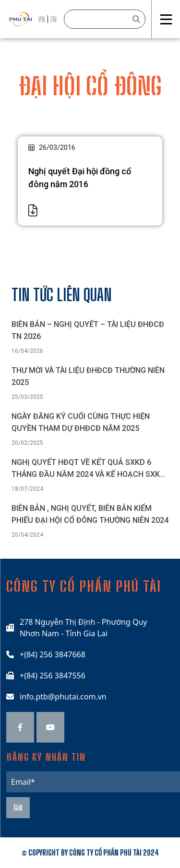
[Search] (105, 19)
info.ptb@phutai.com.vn (63, 697)
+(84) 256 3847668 (53, 654)
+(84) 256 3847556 (53, 676)
